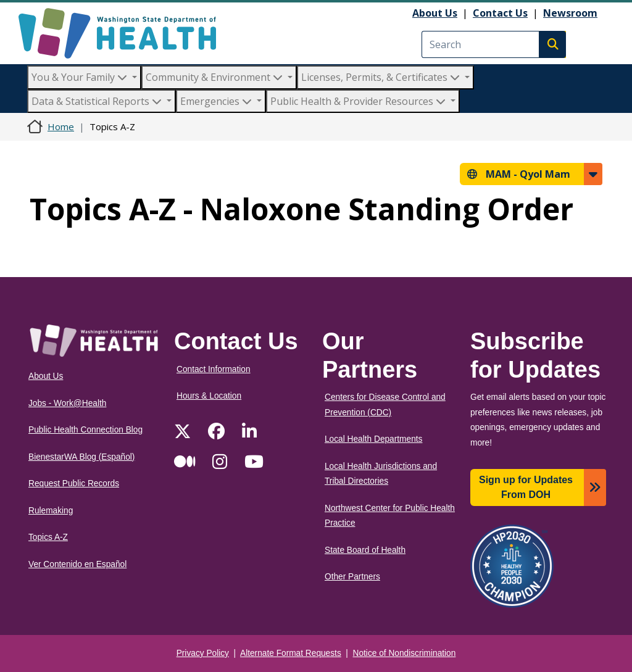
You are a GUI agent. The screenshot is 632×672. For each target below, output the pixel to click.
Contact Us (500, 13)
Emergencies (217, 101)
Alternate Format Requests (291, 653)
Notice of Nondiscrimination (405, 653)
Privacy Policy (203, 653)
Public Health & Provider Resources (359, 101)
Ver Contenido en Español (77, 564)
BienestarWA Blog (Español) (81, 457)
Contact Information (214, 369)
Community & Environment (215, 77)
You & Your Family (81, 77)
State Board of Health (365, 550)
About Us (435, 13)
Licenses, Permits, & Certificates (382, 77)
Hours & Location (209, 396)
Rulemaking (51, 511)
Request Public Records (74, 483)
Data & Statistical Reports (98, 101)
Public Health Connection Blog (85, 430)
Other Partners (352, 577)
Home (61, 127)
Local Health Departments (373, 439)
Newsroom (570, 13)
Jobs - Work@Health (67, 403)
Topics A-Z (48, 537)
